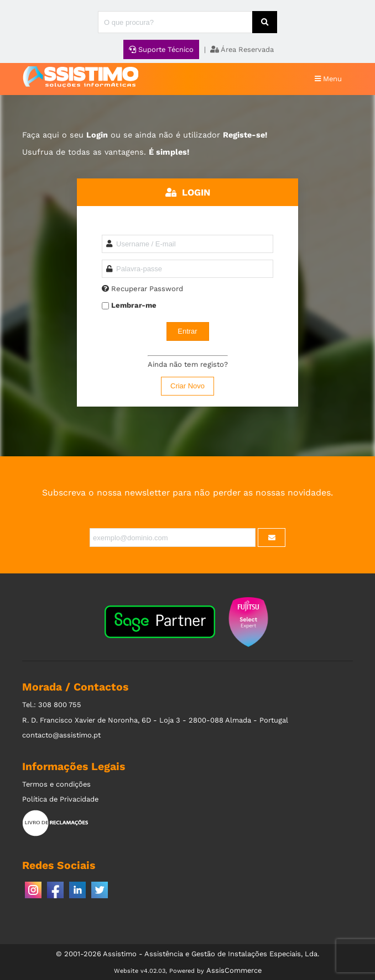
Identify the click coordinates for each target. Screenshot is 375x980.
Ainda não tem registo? (188, 364)
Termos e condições (56, 784)
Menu (328, 79)
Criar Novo (187, 386)
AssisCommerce (234, 970)
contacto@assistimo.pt (61, 735)
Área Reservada (242, 49)
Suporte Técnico (161, 49)
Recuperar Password (147, 289)
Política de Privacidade (60, 799)
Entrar (187, 331)
